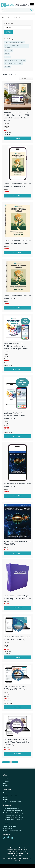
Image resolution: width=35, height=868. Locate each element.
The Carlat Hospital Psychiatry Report (14, 815)
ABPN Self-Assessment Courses (12, 802)
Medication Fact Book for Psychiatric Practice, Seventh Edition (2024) (15, 416)
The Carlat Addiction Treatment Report (14, 813)
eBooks (6, 799)
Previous (5, 762)
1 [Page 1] (9, 762)
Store (8, 17)
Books (5, 797)
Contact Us (6, 786)
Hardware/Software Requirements (17, 853)
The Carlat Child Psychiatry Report (13, 811)
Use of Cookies (20, 852)
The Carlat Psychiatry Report (11, 808)
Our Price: (6, 128)
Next (16, 762)
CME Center (7, 781)
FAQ (4, 783)
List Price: (6, 124)
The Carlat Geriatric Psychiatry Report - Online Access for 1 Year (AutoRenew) (16, 742)
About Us (6, 779)
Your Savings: (7, 132)
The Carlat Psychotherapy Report (13, 820)
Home (4, 17)
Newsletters (7, 793)
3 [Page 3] (13, 762)
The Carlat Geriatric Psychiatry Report (14, 817)
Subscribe (17, 138)
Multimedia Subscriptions (10, 795)
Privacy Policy (17, 850)
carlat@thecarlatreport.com (11, 826)
